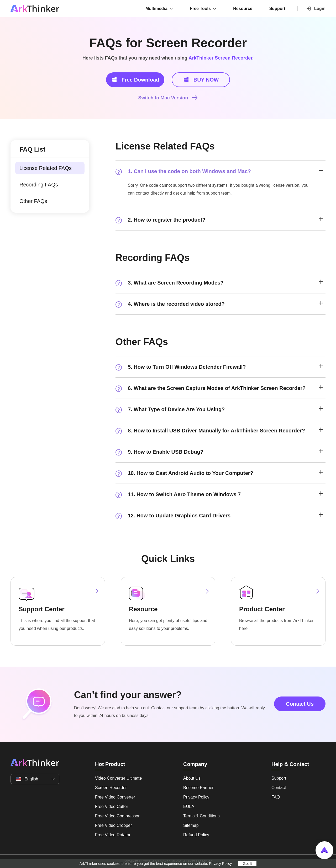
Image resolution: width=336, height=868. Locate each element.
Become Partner (198, 788)
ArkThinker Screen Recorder (220, 58)
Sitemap (191, 825)
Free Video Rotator (113, 835)
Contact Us (300, 704)
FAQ (276, 797)
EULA (189, 807)
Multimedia (156, 9)
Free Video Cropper (113, 825)
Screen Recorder (111, 788)
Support (277, 9)
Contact (279, 788)
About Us (192, 778)
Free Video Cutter (112, 807)
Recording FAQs (39, 185)
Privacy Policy (196, 797)
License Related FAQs (46, 168)
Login (316, 8)
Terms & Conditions (201, 816)
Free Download (135, 80)
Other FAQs (33, 201)
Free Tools (200, 9)
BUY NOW (201, 80)
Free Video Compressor (117, 816)
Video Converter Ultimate (118, 778)
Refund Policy (196, 835)
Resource (243, 9)
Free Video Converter (115, 797)
